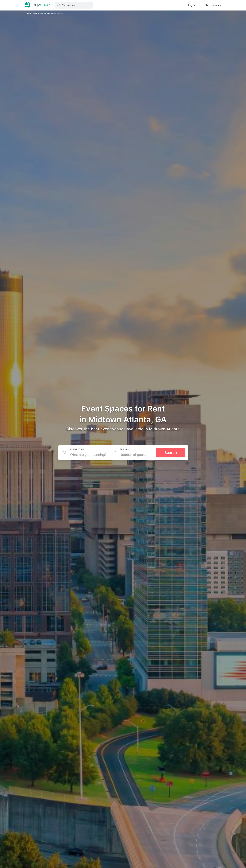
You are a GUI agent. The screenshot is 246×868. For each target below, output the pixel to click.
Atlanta (43, 13)
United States (31, 13)
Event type (77, 449)
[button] (74, 5)
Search (171, 453)
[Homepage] (37, 5)
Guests (124, 449)
